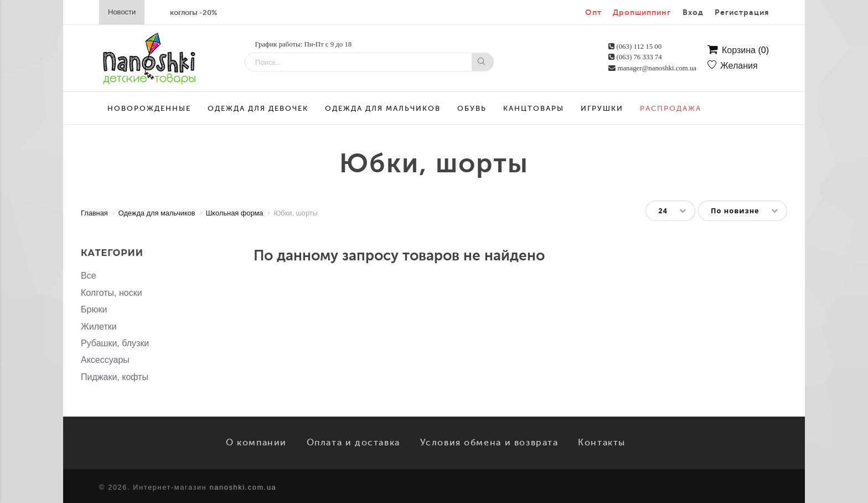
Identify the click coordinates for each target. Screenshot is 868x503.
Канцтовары (534, 108)
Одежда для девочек (258, 108)
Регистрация (742, 12)
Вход (693, 12)
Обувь (472, 108)
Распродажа (671, 108)
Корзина (738, 50)
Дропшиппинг (642, 12)
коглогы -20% (193, 12)
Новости (122, 12)
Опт (593, 12)
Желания (733, 66)
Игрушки (602, 108)
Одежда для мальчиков (383, 108)
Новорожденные (149, 108)
